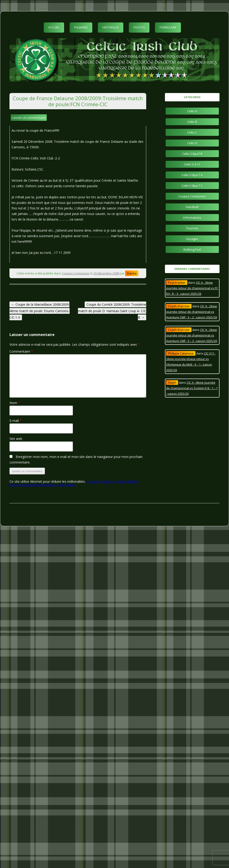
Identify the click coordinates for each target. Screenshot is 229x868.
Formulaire (168, 27)
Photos (139, 27)
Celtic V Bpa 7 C (192, 186)
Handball (192, 207)
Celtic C (192, 132)
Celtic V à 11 (192, 164)
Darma (132, 273)
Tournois (192, 228)
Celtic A (192, 111)
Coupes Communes (76, 273)
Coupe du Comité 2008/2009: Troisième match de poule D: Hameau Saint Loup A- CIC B (112, 311)
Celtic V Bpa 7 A (192, 175)
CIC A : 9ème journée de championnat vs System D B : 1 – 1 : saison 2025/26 (192, 388)
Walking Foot (192, 249)
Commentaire (21, 351)
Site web (16, 439)
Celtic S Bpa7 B (192, 154)
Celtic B (192, 122)
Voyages (192, 239)
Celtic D (192, 143)
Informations (192, 218)
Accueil (54, 27)
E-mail (15, 421)
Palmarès (81, 27)
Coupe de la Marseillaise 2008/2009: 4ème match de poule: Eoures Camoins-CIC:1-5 (40, 311)
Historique (111, 27)
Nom (15, 403)
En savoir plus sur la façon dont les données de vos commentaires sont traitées (74, 483)
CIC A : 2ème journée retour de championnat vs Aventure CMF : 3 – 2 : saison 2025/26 (192, 312)
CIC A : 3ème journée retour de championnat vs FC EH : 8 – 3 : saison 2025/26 (192, 288)
